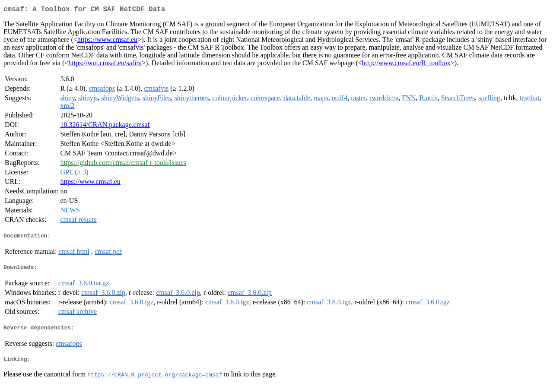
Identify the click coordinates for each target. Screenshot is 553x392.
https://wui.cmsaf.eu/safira (105, 65)
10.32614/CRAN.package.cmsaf (105, 126)
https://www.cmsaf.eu (107, 41)
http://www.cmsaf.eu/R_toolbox (406, 65)
